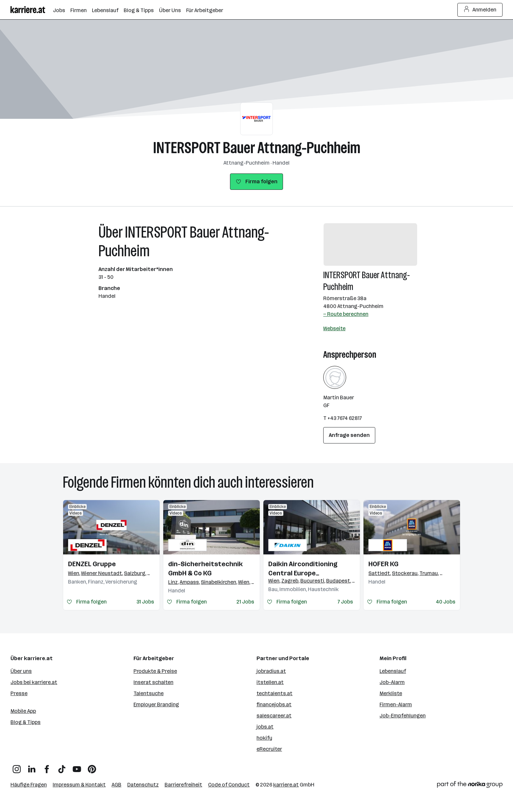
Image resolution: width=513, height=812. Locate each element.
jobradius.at (271, 671)
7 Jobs (345, 602)
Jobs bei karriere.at (34, 682)
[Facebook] (47, 767)
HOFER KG (383, 564)
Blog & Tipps (26, 722)
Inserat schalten (153, 682)
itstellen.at (270, 682)
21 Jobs (245, 602)
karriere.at (286, 785)
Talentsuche (149, 693)
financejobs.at (274, 704)
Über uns (21, 671)
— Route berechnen (346, 314)
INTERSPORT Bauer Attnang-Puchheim (257, 148)
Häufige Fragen (29, 785)
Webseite (334, 328)
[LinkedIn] (32, 767)
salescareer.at (274, 716)
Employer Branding (156, 704)
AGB (116, 785)
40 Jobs (446, 602)
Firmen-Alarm (396, 704)
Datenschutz (143, 785)
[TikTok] (62, 767)
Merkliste (391, 693)
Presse (19, 693)
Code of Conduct (229, 785)
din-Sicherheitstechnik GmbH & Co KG (205, 568)
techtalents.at (274, 693)
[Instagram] (17, 767)
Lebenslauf (393, 671)
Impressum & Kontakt (79, 785)
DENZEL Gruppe (92, 564)
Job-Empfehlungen (403, 716)
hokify (264, 738)
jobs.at (265, 727)
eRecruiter (269, 749)
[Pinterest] (92, 767)
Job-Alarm (392, 682)
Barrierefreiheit (183, 785)
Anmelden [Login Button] (480, 10)
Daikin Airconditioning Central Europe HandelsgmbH (303, 569)
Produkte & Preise (155, 671)
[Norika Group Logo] (470, 786)
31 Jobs (145, 602)
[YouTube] (77, 767)
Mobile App (23, 711)
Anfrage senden (349, 435)
